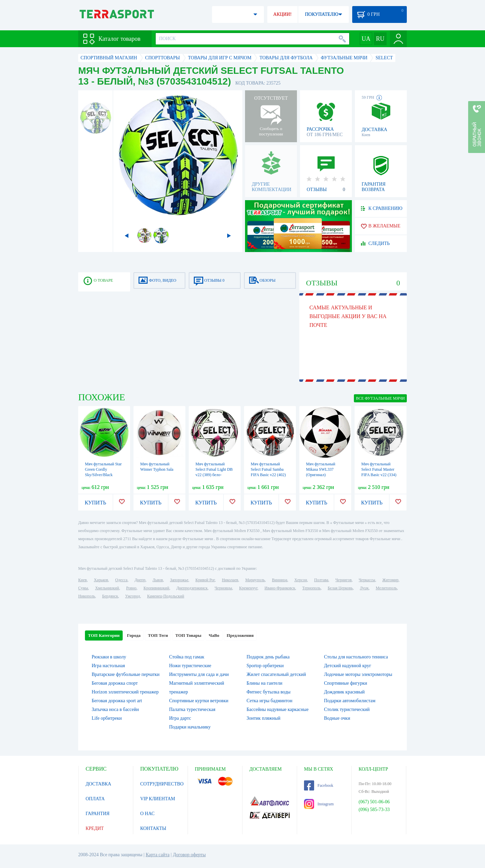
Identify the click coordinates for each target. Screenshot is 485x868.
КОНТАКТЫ (153, 828)
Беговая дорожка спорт (115, 683)
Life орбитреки (107, 718)
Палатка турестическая (192, 709)
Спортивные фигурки (345, 683)
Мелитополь (386, 588)
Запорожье (179, 580)
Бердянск (110, 596)
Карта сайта (158, 855)
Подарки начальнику (190, 727)
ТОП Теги (158, 635)
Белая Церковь (340, 588)
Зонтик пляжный (264, 718)
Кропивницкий (156, 588)
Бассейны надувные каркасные (278, 709)
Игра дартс (180, 718)
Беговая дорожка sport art (117, 701)
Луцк (364, 588)
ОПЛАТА (95, 799)
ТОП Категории (104, 635)
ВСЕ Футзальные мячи (380, 398)
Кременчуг (248, 588)
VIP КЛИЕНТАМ (158, 799)
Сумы (83, 588)
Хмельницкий (107, 588)
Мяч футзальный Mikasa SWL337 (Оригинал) (321, 469)
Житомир (390, 580)
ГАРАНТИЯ (98, 814)
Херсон (301, 580)
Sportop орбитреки (265, 666)
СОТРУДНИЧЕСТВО (162, 784)
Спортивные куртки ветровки (199, 701)
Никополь (87, 596)
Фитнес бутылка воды (269, 692)
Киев (82, 580)
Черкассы (367, 580)
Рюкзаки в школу (109, 657)
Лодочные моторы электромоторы (358, 674)
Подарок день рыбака (268, 657)
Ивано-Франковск (280, 588)
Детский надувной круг (347, 666)
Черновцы (223, 588)
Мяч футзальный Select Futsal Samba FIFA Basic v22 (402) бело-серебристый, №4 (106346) (268, 475)
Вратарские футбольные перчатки (126, 674)
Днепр (140, 580)
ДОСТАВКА (98, 784)
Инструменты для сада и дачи (199, 674)
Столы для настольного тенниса (356, 657)
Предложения (240, 635)
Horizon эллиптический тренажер (125, 692)
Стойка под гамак (187, 657)
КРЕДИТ (95, 828)
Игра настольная (108, 666)
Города (134, 635)
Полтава (321, 580)
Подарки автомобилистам (350, 701)
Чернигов (343, 580)
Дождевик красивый (344, 692)
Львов (158, 580)
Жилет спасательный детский (276, 674)
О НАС (147, 814)
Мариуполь (255, 580)
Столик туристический (347, 709)
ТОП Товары (188, 635)
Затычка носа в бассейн (115, 709)
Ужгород (132, 596)
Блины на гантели (265, 683)
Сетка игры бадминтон (270, 701)
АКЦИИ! (282, 14)
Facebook (319, 785)
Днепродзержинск (192, 588)
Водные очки (337, 718)
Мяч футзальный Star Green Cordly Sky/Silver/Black (103, 469)
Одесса (121, 580)
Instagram (319, 804)
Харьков (101, 580)
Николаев (230, 580)
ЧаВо (214, 635)
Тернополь (311, 588)
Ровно (131, 588)
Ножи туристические (190, 666)
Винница (280, 580)
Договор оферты (189, 855)
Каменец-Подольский (165, 596)
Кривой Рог (205, 580)
